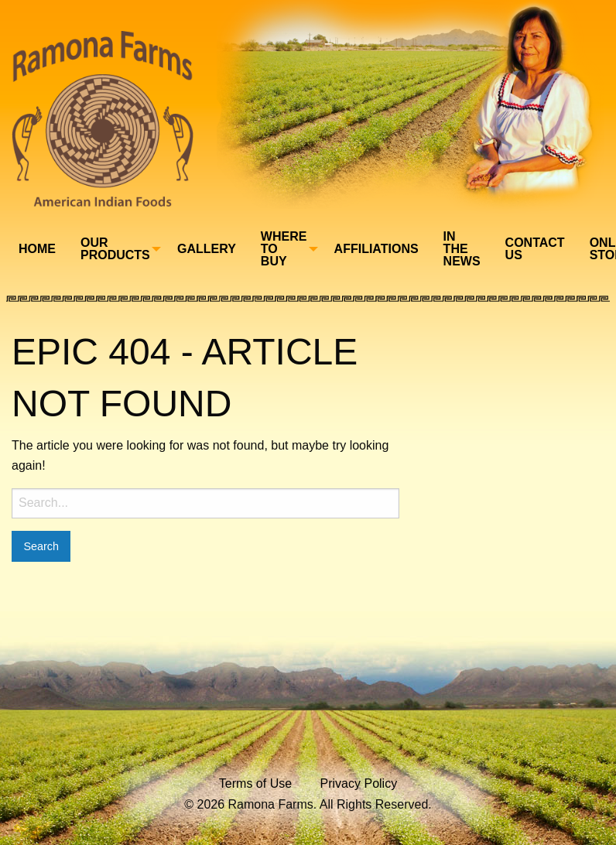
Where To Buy (284, 249)
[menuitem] (37, 249)
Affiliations (376, 249)
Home (37, 249)
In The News (462, 249)
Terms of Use (255, 783)
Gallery (207, 249)
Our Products (115, 249)
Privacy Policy (359, 783)
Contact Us (535, 249)
